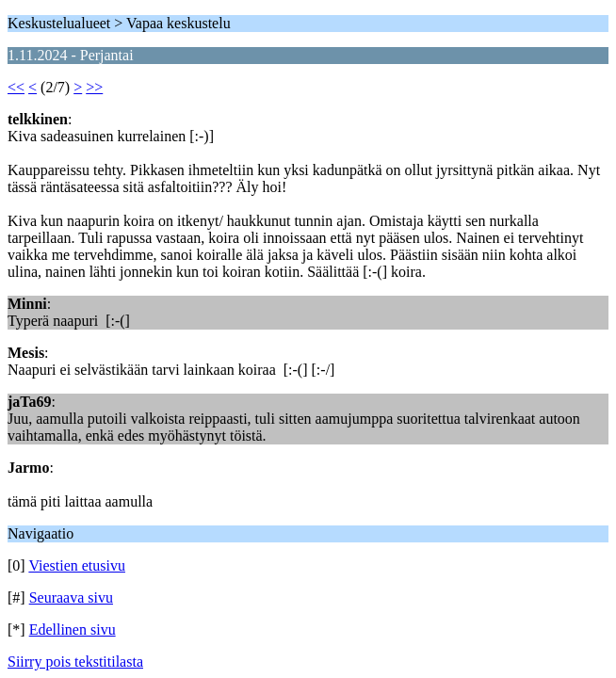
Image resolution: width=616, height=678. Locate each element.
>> (94, 87)
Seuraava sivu (71, 597)
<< (16, 87)
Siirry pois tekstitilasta (75, 662)
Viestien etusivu (77, 565)
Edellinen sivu (73, 630)
